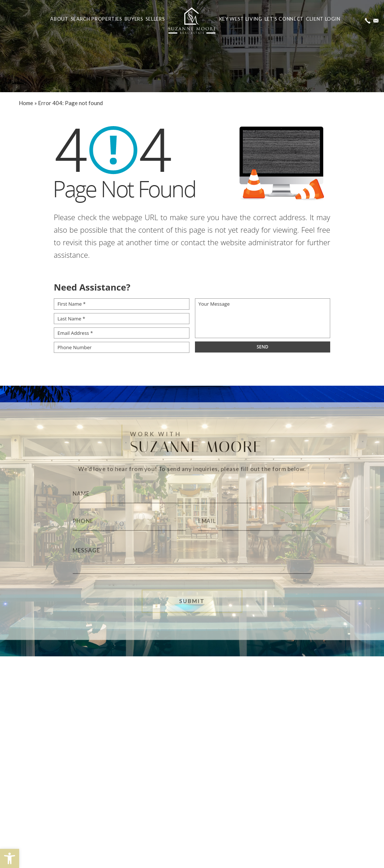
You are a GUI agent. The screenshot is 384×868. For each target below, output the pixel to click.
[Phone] (125, 521)
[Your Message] (263, 318)
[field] (263, 347)
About (59, 19)
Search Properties (97, 19)
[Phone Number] (122, 347)
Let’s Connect (284, 19)
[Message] (192, 559)
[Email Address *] (122, 333)
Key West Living (241, 19)
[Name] (192, 492)
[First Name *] (122, 304)
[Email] (259, 521)
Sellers (155, 19)
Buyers (134, 19)
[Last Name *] (122, 319)
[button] (10, 858)
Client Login (323, 19)
